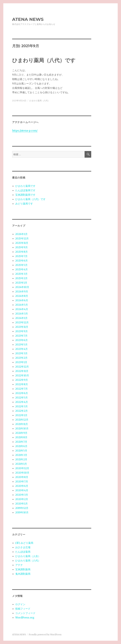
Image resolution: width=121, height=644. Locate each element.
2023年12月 (22, 322)
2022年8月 (22, 384)
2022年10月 (22, 375)
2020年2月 (22, 499)
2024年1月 (21, 318)
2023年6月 (22, 340)
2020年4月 (22, 490)
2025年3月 (21, 274)
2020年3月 (22, 495)
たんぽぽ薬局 (23, 552)
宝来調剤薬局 (23, 569)
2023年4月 (22, 349)
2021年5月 (21, 451)
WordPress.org (25, 617)
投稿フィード (23, 609)
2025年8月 (22, 252)
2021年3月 (21, 455)
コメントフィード (25, 613)
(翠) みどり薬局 (24, 543)
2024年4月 (22, 309)
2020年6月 (22, 486)
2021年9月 (21, 433)
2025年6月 (22, 261)
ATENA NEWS (28, 19)
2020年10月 (22, 473)
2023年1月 (21, 362)
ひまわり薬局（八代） (40, 101)
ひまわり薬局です (25, 186)
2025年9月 (22, 247)
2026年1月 (21, 234)
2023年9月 (22, 331)
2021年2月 (21, 459)
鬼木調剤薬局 (23, 574)
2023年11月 (22, 327)
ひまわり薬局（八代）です (44, 60)
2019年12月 (22, 508)
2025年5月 (21, 265)
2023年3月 (21, 353)
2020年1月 (22, 504)
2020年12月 (22, 468)
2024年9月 (22, 291)
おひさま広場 (23, 547)
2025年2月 (21, 278)
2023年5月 (21, 344)
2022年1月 (21, 415)
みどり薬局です (24, 204)
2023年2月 (21, 358)
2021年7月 (21, 442)
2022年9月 (22, 380)
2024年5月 (22, 305)
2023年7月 (21, 336)
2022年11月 (22, 371)
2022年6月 (22, 393)
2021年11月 (22, 424)
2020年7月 (22, 481)
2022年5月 (22, 398)
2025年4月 (22, 269)
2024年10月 (22, 287)
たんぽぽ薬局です (25, 190)
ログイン (20, 604)
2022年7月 (22, 389)
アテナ (19, 565)
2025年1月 (21, 283)
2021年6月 (21, 446)
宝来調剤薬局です (25, 195)
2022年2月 (22, 411)
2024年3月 (22, 314)
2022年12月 (22, 367)
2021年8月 (21, 437)
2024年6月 (22, 300)
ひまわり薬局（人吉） (28, 556)
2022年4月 (22, 402)
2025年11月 (22, 243)
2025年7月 (21, 256)
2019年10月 (22, 512)
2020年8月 (22, 477)
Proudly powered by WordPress (45, 635)
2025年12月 (22, 238)
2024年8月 (22, 296)
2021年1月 (21, 464)
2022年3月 (22, 406)
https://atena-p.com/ (25, 131)
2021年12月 (22, 420)
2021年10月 (22, 428)
